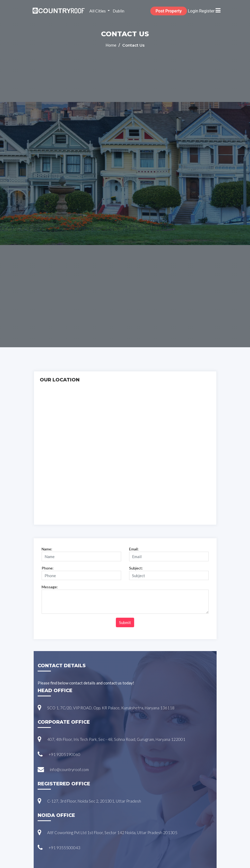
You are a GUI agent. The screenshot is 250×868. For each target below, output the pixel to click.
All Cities (98, 11)
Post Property (169, 11)
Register (207, 11)
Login (193, 11)
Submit (125, 622)
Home (111, 45)
